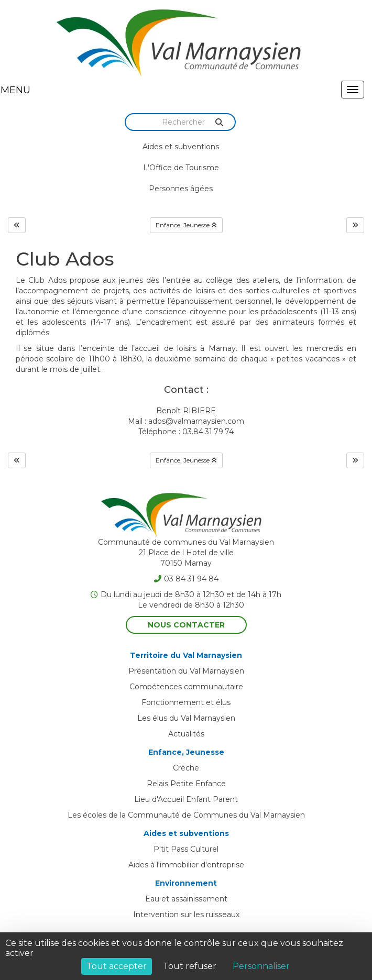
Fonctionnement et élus (186, 702)
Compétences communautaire (186, 687)
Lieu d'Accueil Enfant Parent (186, 799)
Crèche (186, 768)
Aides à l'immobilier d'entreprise (186, 865)
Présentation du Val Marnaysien (186, 671)
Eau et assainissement (186, 899)
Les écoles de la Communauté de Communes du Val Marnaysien (186, 815)
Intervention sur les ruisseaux (186, 915)
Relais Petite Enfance (186, 784)
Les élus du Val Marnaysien (186, 718)
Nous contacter (186, 625)
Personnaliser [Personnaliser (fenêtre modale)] (261, 966)
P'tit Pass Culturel (186, 849)
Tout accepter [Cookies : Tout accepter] (117, 966)
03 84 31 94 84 (186, 579)
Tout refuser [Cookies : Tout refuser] (190, 966)
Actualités (186, 734)
